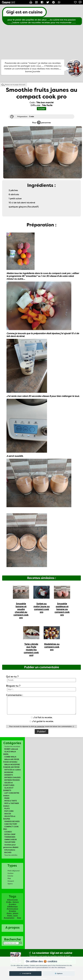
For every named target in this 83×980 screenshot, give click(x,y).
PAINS (7, 798)
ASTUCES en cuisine (13, 770)
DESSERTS (9, 775)
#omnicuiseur (12, 909)
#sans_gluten (12, 913)
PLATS (7, 809)
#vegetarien (9, 918)
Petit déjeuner (14, 871)
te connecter (40, 726)
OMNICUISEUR (10, 840)
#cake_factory (12, 902)
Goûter (11, 873)
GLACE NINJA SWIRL (10, 753)
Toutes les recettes (12, 746)
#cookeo (12, 904)
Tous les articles (11, 855)
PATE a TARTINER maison (11, 805)
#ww (19, 918)
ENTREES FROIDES (12, 780)
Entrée (10, 876)
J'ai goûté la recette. (42, 721)
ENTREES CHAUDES (12, 777)
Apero (10, 884)
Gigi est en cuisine (24, 12)
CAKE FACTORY (11, 824)
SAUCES (8, 814)
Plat (9, 878)
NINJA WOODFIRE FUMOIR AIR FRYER (12, 766)
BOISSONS (9, 772)
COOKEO (8, 832)
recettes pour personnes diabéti (11, 846)
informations (10, 850)
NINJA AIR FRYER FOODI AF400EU (11, 761)
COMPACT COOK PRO (11, 828)
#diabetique (12, 906)
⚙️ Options (59, 973)
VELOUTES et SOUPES (9, 818)
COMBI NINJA (10, 757)
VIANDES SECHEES (12, 821)
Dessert (11, 881)
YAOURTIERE (10, 842)
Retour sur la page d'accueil (15, 85)
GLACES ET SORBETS (8, 789)
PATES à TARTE (11, 801)
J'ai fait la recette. (42, 717)
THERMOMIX (10, 837)
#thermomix (12, 900)
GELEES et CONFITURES (9, 784)
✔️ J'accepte (25, 973)
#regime (12, 911)
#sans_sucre (12, 916)
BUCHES (8, 852)
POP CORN (9, 811)
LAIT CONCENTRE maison (11, 794)
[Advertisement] (41, 42)
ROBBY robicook (11, 749)
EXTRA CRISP (10, 834)
